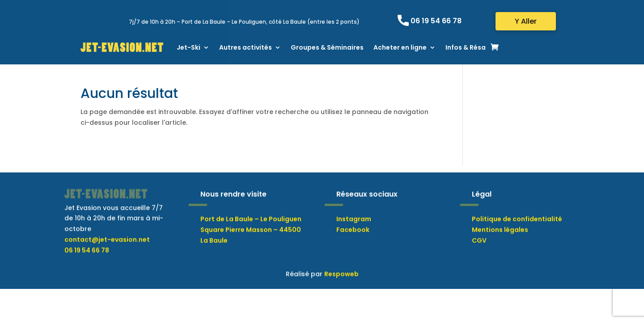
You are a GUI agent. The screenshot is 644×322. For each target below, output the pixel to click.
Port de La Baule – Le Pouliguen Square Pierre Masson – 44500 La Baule (251, 252)
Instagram (354, 241)
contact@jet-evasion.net (107, 261)
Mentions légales (500, 251)
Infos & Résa (466, 47)
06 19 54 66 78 (436, 21)
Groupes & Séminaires (327, 47)
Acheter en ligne (400, 47)
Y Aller (526, 21)
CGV (479, 262)
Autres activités (246, 47)
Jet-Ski (189, 47)
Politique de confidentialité (517, 241)
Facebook (353, 251)
